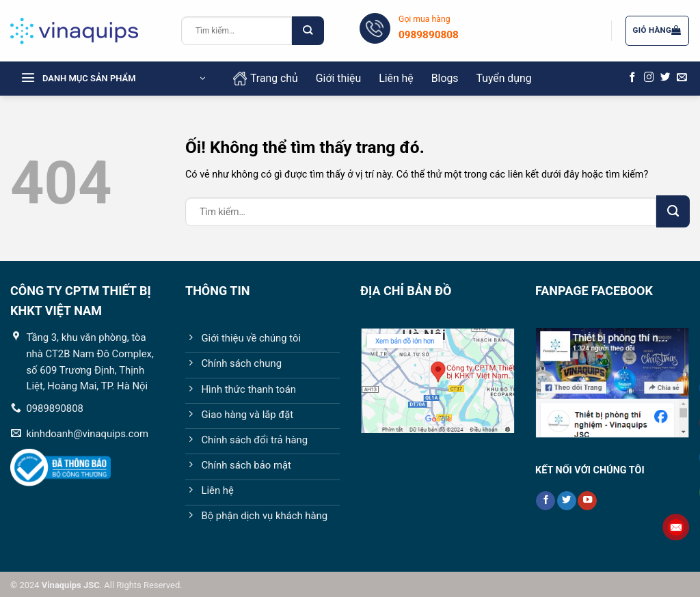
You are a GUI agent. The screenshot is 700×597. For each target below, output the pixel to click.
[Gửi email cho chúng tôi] (682, 78)
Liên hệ (396, 78)
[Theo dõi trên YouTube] (587, 501)
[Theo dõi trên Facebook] (633, 78)
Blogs (445, 78)
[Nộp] (308, 31)
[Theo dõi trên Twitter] (665, 78)
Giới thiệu (338, 78)
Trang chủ (266, 79)
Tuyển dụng (503, 78)
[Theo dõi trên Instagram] (649, 78)
